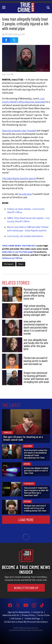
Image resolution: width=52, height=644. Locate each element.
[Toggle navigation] (4, 7)
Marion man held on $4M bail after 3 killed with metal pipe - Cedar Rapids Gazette (28, 229)
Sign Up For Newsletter (19, 612)
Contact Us (38, 612)
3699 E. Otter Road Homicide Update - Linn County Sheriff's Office (28, 220)
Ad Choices (16, 619)
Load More (26, 520)
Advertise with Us (11, 615)
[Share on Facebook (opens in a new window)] (6, 40)
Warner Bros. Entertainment (33, 630)
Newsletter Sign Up (26, 588)
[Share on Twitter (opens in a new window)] (14, 40)
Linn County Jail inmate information (25, 236)
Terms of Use (43, 615)
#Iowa (21, 264)
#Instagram (9, 264)
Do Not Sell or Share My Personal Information (26, 622)
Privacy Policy (28, 615)
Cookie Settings (32, 619)
